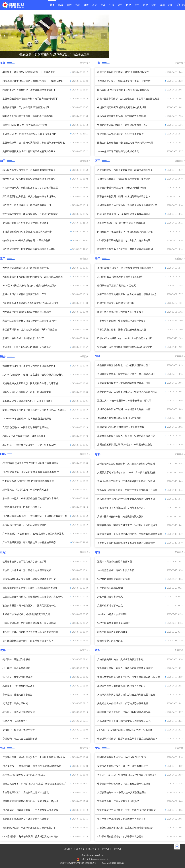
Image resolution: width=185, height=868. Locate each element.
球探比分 (68, 849)
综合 (154, 5)
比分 (61, 5)
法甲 (146, 5)
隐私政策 (92, 849)
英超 (103, 5)
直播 (86, 5)
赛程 (69, 5)
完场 (78, 5)
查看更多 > (85, 63)
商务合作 (80, 849)
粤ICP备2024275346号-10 (92, 855)
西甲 (129, 5)
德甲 (120, 5)
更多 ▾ (171, 5)
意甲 (137, 5)
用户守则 (105, 849)
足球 (95, 5)
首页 (52, 5)
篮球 (162, 5)
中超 (112, 5)
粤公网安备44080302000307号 (96, 859)
